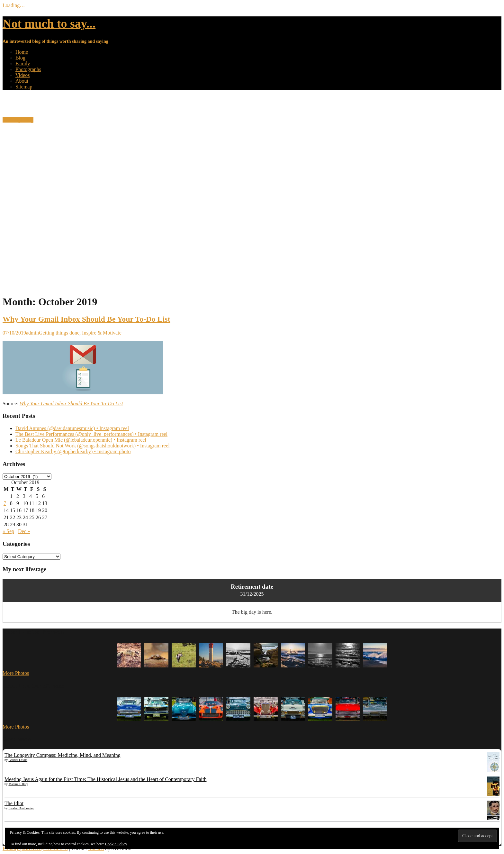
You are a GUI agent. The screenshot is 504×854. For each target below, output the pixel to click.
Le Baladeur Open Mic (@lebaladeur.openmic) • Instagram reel (81, 440)
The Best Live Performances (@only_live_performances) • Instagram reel (91, 434)
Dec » (24, 531)
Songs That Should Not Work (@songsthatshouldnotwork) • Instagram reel (93, 446)
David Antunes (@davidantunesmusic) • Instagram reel (72, 428)
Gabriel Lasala (18, 760)
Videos (22, 75)
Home (22, 52)
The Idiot (14, 803)
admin (32, 333)
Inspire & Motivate (102, 333)
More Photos (16, 673)
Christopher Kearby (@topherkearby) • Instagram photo (73, 451)
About (22, 81)
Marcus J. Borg (18, 784)
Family (23, 64)
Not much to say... (49, 23)
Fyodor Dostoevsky (21, 808)
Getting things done (59, 333)
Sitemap (24, 87)
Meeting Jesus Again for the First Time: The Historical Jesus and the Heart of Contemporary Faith (106, 779)
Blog (20, 58)
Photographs (28, 69)
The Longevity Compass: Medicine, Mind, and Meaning (63, 755)
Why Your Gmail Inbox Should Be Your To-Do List (86, 319)
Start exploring (18, 120)
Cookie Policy (116, 844)
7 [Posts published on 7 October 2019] (5, 503)
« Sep (8, 531)
